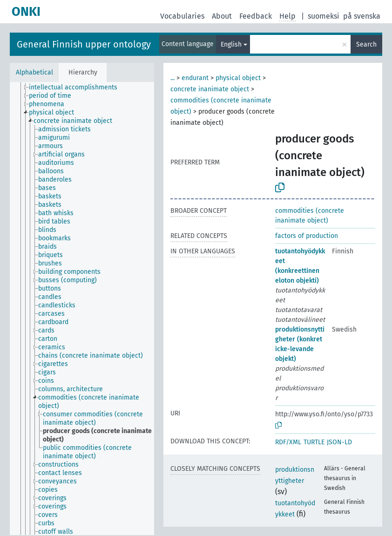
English (231, 44)
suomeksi (324, 16)
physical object (238, 78)
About (222, 16)
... (172, 78)
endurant (195, 78)
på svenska (362, 16)
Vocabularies (182, 16)
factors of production (307, 236)
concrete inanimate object (210, 89)
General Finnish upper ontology (84, 44)
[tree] (82, 309)
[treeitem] (77, 88)
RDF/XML (288, 442)
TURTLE (314, 442)
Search (366, 44)
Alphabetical (34, 72)
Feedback (256, 16)
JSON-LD (339, 442)
